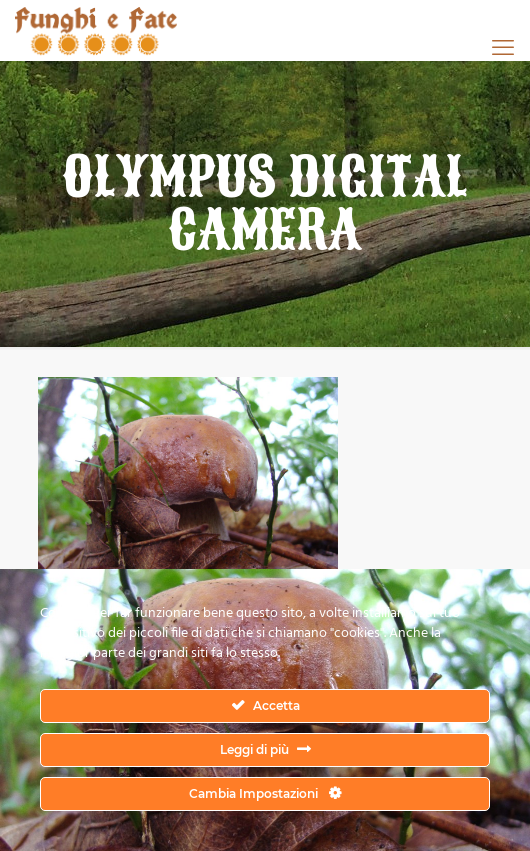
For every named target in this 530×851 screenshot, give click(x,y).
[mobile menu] (503, 47)
